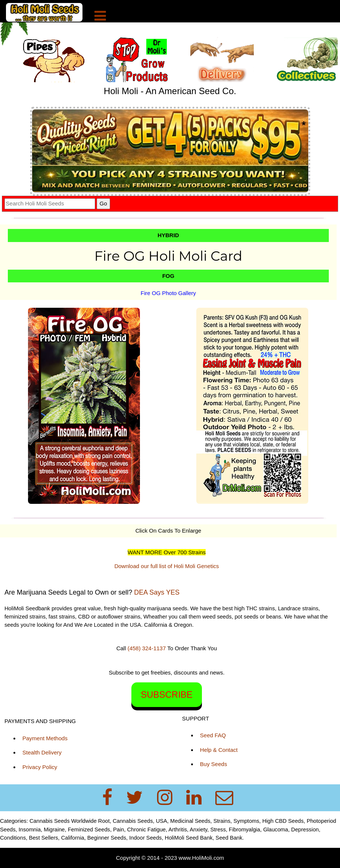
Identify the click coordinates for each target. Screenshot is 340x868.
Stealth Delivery (42, 752)
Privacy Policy (40, 767)
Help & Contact (219, 750)
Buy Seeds (214, 764)
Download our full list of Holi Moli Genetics (166, 566)
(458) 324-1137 (147, 648)
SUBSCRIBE (167, 695)
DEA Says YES (157, 592)
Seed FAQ (213, 735)
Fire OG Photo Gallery (168, 293)
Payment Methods (45, 738)
